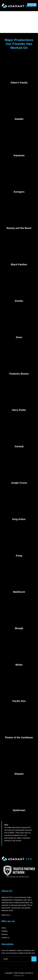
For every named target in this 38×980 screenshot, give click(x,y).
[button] (32, 5)
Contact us (5, 938)
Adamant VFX (19, 976)
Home (14, 27)
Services (5, 934)
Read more (6, 915)
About (4, 928)
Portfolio (5, 931)
